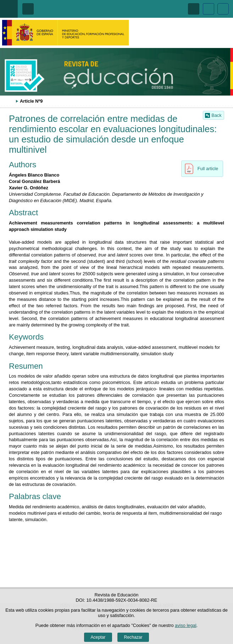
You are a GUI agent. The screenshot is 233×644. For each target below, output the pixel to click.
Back (216, 115)
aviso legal (185, 625)
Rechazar (133, 637)
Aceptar (98, 637)
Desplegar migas (9, 101)
